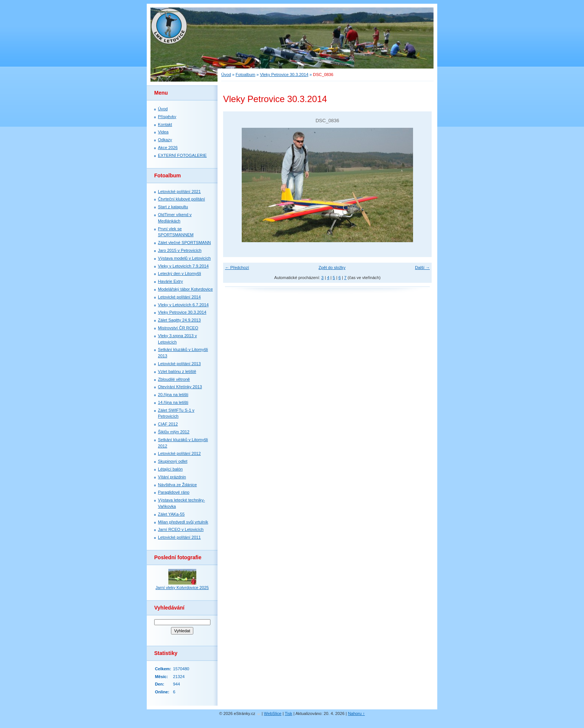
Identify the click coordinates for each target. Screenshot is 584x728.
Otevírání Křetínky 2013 (180, 387)
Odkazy (165, 140)
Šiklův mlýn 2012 (174, 432)
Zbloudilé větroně (174, 379)
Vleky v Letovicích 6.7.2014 (183, 305)
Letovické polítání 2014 (179, 297)
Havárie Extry (170, 281)
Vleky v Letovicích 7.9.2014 (183, 266)
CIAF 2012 (168, 424)
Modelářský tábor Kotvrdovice (185, 289)
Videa (163, 132)
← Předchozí (237, 268)
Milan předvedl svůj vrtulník (183, 522)
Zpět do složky (332, 268)
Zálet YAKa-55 (171, 514)
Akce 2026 (168, 148)
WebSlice (273, 713)
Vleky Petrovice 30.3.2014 (284, 75)
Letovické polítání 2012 (179, 453)
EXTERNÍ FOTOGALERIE (182, 155)
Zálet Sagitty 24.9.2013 (179, 320)
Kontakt (165, 124)
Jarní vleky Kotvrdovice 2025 (182, 588)
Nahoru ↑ (356, 713)
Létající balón (170, 469)
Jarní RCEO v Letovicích (181, 529)
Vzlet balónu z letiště (177, 371)
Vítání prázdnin (172, 477)
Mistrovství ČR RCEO (178, 328)
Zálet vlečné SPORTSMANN (184, 243)
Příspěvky (167, 117)
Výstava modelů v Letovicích (184, 258)
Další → (422, 268)
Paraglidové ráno (174, 492)
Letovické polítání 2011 (179, 537)
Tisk (289, 713)
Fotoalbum (246, 75)
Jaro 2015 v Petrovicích (180, 250)
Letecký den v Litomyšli (180, 273)
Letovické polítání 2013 (179, 364)
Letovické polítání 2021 (179, 192)
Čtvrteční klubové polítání (181, 199)
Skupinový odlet (173, 461)
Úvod (226, 75)
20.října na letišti (173, 395)
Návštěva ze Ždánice (177, 485)
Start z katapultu (173, 207)
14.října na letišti (173, 402)
